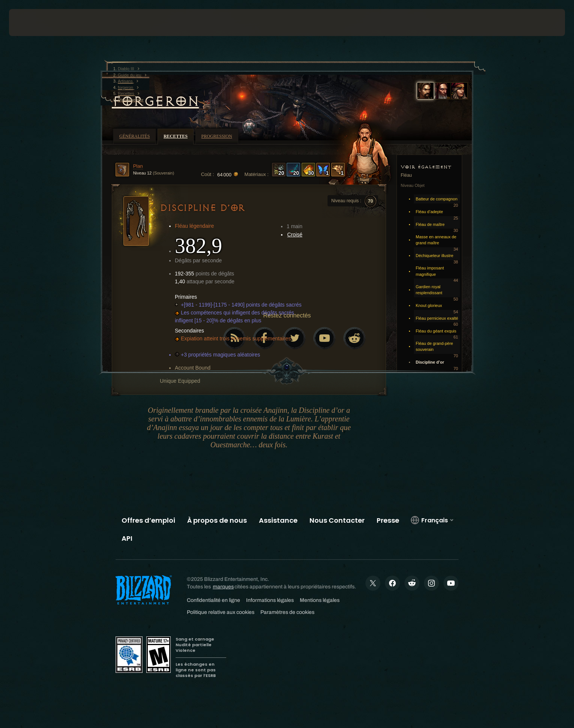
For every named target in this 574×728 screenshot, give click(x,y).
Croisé (295, 235)
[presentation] (37, 23)
